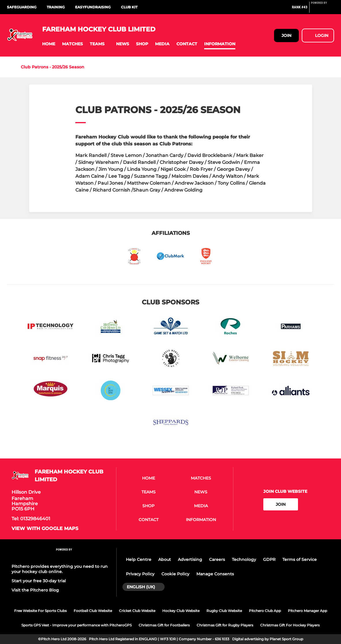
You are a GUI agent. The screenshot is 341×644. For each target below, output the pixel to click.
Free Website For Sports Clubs (40, 611)
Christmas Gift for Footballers (164, 625)
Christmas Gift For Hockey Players (290, 625)
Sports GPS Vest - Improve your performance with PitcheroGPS (77, 625)
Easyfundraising (93, 7)
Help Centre (139, 559)
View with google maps (45, 529)
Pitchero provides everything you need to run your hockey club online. (60, 569)
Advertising (190, 559)
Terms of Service (300, 559)
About (165, 559)
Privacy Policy (140, 574)
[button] (49, 44)
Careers (217, 559)
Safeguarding (22, 7)
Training (56, 7)
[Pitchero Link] (323, 10)
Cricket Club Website (137, 611)
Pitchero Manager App (308, 611)
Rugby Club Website (224, 611)
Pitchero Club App (265, 611)
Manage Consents (215, 574)
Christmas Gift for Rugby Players (225, 625)
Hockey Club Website (181, 611)
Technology (244, 559)
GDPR (269, 559)
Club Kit (129, 7)
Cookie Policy (175, 574)
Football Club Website (93, 611)
